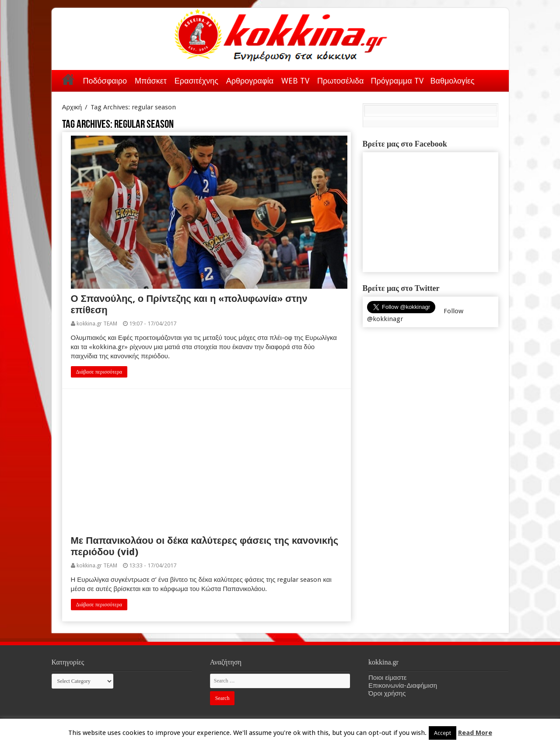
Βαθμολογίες (453, 81)
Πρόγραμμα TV (397, 81)
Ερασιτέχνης (196, 81)
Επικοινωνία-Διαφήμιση (403, 686)
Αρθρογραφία (250, 81)
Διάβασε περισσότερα (99, 372)
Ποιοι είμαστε (387, 678)
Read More (475, 733)
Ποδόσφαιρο (105, 81)
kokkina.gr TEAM (97, 324)
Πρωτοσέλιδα (340, 81)
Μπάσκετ (151, 81)
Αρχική (68, 79)
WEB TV (295, 81)
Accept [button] (443, 733)
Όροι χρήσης (387, 693)
